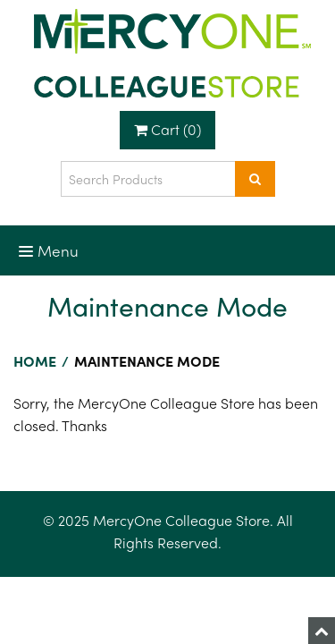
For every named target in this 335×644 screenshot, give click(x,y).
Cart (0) (167, 129)
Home (35, 361)
